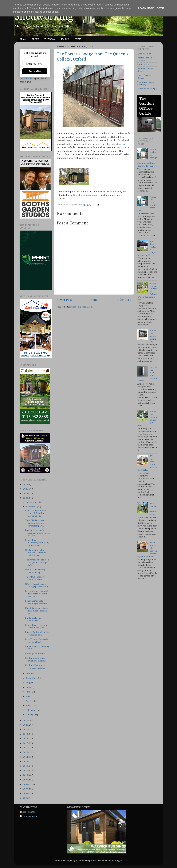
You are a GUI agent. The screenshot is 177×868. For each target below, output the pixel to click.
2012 (26, 766)
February (31, 710)
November (31, 507)
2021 (26, 725)
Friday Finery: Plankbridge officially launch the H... (37, 543)
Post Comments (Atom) (82, 307)
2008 (26, 784)
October (30, 674)
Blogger (118, 861)
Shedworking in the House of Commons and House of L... (36, 553)
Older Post (124, 300)
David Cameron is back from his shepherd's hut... (36, 611)
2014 (26, 757)
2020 (26, 730)
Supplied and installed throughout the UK (36, 99)
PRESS (78, 39)
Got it (161, 8)
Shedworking (44, 17)
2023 (26, 498)
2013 (26, 762)
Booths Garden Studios (109, 192)
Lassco (122, 144)
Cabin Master (144, 64)
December (31, 502)
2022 (26, 720)
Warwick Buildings (147, 89)
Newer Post (64, 300)
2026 (26, 484)
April (29, 701)
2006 (26, 793)
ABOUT (35, 39)
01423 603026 (36, 102)
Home (23, 39)
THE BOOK (50, 39)
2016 (26, 748)
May (28, 696)
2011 (26, 771)
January (30, 715)
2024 (26, 493)
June (28, 692)
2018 (26, 739)
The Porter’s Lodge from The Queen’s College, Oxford (37, 563)
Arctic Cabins (144, 54)
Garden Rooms (35, 95)
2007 (26, 789)
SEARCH (65, 39)
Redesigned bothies (35, 654)
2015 (26, 752)
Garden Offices (29, 97)
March (29, 706)
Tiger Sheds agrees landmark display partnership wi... (35, 523)
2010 (26, 775)
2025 (26, 489)
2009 (26, 780)
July (28, 687)
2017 (26, 743)
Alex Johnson (29, 812)
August (30, 683)
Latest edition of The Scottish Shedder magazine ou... (35, 513)
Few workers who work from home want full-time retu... (37, 594)
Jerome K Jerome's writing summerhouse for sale (38, 533)
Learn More (146, 8)
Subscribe (35, 71)
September (32, 678)
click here (27, 79)
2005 (26, 798)
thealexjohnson (30, 816)
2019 (26, 734)
